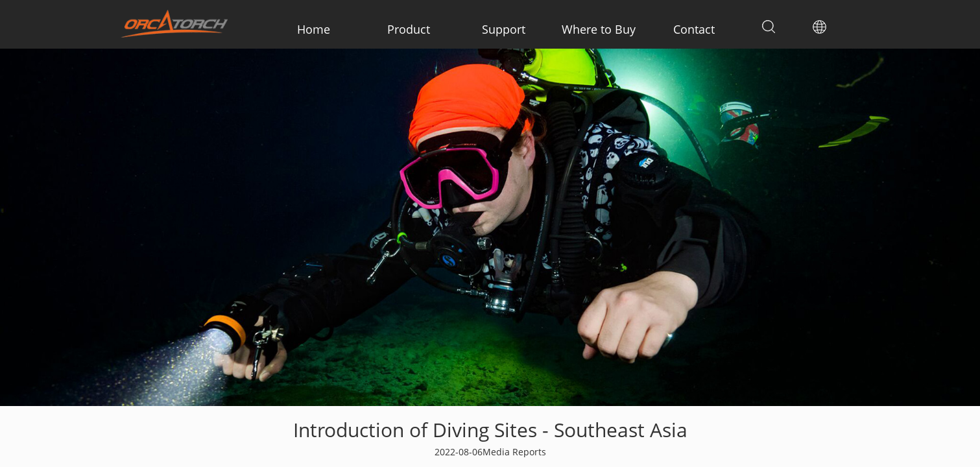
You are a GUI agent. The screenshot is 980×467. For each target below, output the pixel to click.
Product (409, 29)
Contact (694, 29)
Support (504, 29)
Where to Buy (599, 29)
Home (314, 29)
